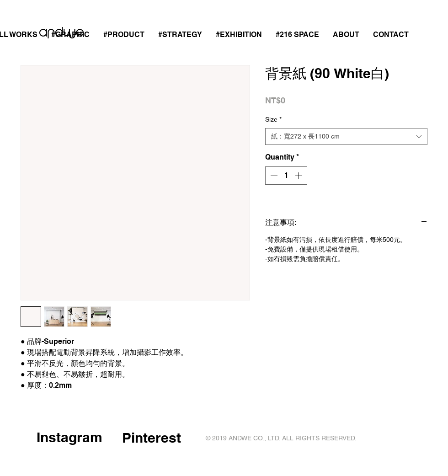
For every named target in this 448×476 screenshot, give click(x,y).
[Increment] (299, 176)
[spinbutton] (286, 176)
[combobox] (346, 137)
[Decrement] (273, 176)
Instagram (69, 437)
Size (273, 119)
